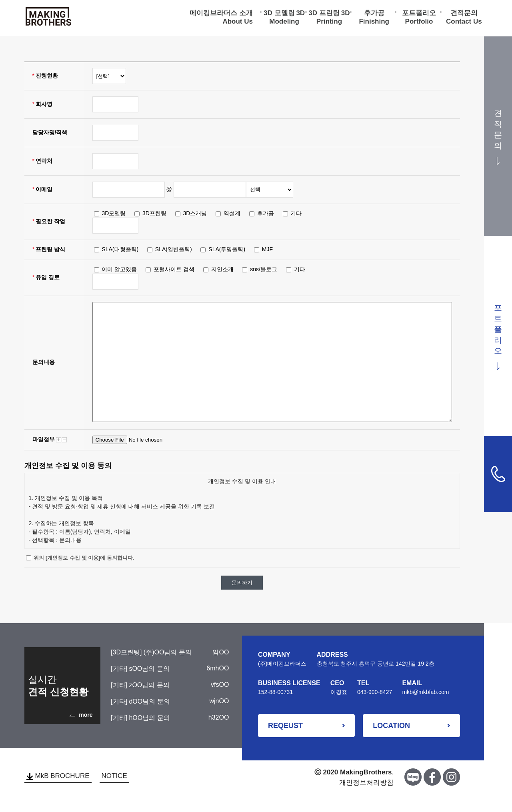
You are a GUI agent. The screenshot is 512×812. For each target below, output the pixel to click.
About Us (238, 23)
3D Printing (333, 18)
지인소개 (222, 269)
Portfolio (419, 23)
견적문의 (464, 14)
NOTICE (114, 776)
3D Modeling (287, 18)
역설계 (232, 213)
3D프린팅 (154, 213)
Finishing (374, 23)
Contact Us (464, 23)
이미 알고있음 (119, 269)
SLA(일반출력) (174, 249)
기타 (296, 213)
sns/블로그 (264, 269)
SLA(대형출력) (120, 249)
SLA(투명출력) (227, 249)
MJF (267, 249)
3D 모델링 (279, 14)
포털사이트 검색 (174, 269)
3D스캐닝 (195, 213)
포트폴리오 (419, 14)
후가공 (374, 14)
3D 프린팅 (324, 14)
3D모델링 (114, 213)
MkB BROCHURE (58, 776)
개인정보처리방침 (366, 783)
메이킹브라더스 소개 (221, 14)
